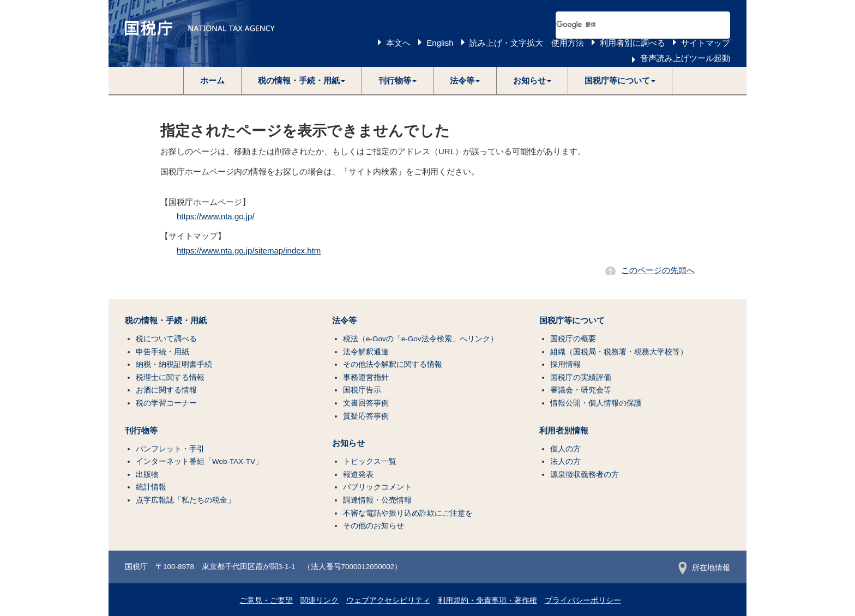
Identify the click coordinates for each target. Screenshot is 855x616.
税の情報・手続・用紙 (166, 321)
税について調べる (166, 339)
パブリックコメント (377, 487)
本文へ (398, 43)
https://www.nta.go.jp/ (216, 216)
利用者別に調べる (633, 43)
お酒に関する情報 (166, 390)
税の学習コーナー (166, 403)
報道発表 (358, 475)
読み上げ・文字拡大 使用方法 (527, 43)
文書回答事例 (366, 403)
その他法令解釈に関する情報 (393, 364)
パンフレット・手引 (170, 449)
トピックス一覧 (370, 461)
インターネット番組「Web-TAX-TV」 (199, 461)
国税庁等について (572, 321)
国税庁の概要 (573, 339)
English (440, 43)
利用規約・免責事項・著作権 (487, 600)
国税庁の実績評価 (581, 378)
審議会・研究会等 (581, 390)
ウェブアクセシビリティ (388, 600)
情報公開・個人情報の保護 (596, 403)
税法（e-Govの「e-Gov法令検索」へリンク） (420, 339)
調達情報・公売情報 (377, 500)
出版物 (147, 475)
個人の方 (565, 449)
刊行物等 (141, 431)
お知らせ (348, 443)
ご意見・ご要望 (266, 600)
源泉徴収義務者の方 (585, 475)
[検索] (630, 25)
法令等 (344, 321)
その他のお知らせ (374, 526)
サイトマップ (706, 43)
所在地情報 (704, 568)
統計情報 (151, 487)
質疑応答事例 (366, 416)
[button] (302, 81)
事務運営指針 (366, 378)
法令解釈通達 (366, 352)
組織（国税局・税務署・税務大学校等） (619, 352)
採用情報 (565, 364)
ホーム (212, 80)
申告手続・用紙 (162, 352)
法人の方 (565, 461)
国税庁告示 (362, 390)
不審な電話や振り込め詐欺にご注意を (408, 513)
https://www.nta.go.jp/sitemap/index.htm (249, 250)
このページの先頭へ (658, 270)
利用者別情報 (564, 431)
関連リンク (320, 600)
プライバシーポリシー (583, 600)
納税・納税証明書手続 (174, 364)
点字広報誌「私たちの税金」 (185, 500)
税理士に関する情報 (170, 378)
